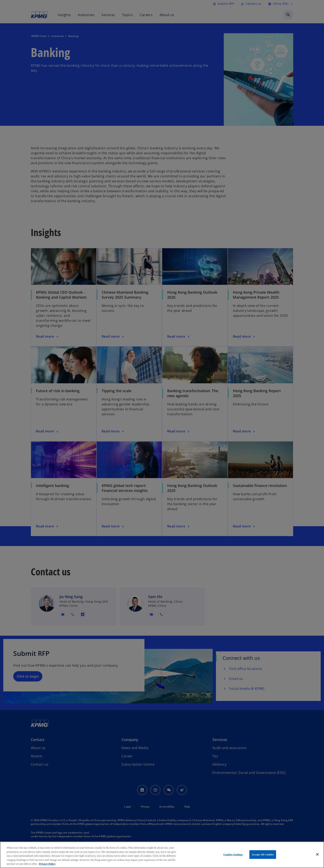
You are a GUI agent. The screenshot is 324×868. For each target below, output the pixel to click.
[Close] (317, 854)
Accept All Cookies (263, 854)
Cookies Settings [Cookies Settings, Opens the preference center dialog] (233, 854)
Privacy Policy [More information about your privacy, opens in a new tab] (47, 864)
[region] (162, 855)
